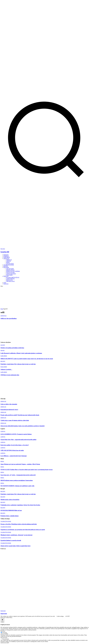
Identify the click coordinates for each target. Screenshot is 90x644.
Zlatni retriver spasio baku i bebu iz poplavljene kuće (16, 546)
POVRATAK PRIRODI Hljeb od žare (11, 510)
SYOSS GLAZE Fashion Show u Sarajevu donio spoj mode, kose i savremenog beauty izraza (27, 470)
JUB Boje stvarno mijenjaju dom (10, 375)
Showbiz (3, 350)
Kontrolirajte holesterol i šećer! (9, 410)
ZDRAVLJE (3, 401)
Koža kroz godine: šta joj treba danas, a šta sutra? (15, 445)
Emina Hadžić (4, 367)
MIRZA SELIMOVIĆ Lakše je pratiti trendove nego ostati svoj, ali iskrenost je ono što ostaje (27, 359)
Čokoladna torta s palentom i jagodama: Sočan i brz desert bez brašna (20, 505)
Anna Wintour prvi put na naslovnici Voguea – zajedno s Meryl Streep (20, 464)
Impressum (3, 611)
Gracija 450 (5, 252)
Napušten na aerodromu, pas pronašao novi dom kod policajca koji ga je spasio (23, 530)
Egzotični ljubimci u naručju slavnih (11, 540)
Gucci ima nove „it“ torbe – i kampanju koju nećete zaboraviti (18, 475)
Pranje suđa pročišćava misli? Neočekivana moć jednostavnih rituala (20, 415)
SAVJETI (3, 345)
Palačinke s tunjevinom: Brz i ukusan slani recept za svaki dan (18, 364)
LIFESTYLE (4, 316)
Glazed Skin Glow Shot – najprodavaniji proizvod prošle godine (18, 440)
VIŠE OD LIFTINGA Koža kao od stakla (12, 450)
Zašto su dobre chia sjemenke (9, 404)
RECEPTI (3, 361)
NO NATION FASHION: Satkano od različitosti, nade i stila (17, 486)
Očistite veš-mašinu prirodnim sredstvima (12, 348)
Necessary (5, 633)
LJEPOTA (3, 431)
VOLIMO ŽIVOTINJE (6, 521)
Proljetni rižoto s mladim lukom (10, 516)
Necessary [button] (3, 631)
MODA (2, 461)
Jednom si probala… (6, 369)
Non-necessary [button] (4, 638)
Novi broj (3, 249)
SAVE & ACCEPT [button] (5, 643)
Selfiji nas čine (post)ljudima (9, 318)
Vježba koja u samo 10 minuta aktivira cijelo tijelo (15, 420)
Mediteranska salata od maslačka (10, 500)
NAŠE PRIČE (4, 356)
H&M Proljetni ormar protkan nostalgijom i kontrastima (17, 480)
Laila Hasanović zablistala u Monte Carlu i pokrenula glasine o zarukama (21, 353)
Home (2, 309)
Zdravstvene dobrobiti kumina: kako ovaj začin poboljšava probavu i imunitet (23, 426)
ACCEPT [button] (67, 616)
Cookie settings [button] (60, 616)
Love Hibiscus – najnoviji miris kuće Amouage (14, 456)
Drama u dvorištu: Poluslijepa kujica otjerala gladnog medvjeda (19, 524)
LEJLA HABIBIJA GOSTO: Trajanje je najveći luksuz (16, 434)
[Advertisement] (26, 245)
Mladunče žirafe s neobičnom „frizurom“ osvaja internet (16, 535)
